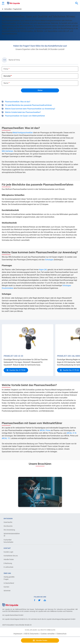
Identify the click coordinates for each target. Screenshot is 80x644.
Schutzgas (49, 260)
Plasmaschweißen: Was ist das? (18, 102)
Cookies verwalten (48, 634)
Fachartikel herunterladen (8, 541)
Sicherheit (7, 591)
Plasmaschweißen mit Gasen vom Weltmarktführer (25, 116)
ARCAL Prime (45, 430)
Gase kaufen (8, 522)
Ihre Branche (8, 526)
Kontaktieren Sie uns (11, 556)
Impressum (18, 634)
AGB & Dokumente (31, 634)
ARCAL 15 (6, 438)
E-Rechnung (8, 563)
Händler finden (9, 559)
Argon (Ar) (43, 270)
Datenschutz (62, 634)
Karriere (6, 587)
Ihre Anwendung (9, 530)
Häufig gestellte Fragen (9, 578)
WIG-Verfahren (7, 151)
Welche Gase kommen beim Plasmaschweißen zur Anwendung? (30, 109)
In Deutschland (9, 583)
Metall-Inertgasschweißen (23, 133)
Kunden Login (8, 552)
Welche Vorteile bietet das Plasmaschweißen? (23, 112)
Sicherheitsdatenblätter (11, 535)
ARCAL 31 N (71, 433)
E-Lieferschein (8, 567)
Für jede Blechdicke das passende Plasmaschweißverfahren (28, 105)
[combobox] (77, 3)
